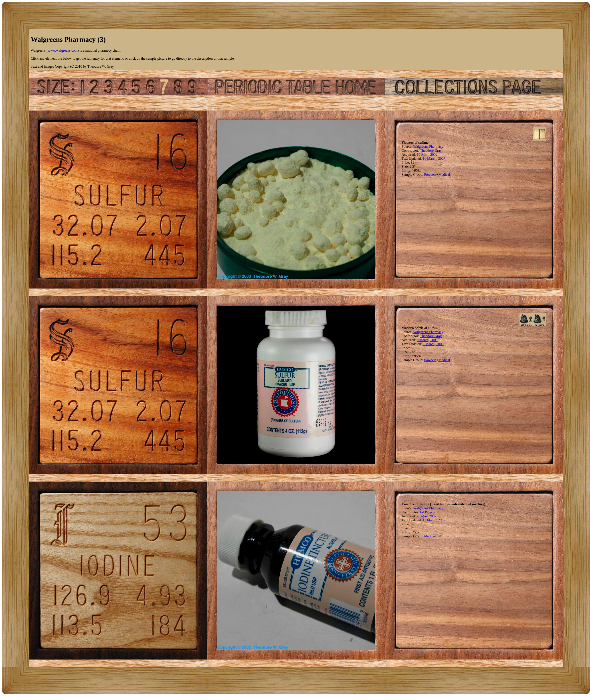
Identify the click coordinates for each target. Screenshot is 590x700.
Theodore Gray (431, 150)
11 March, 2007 (434, 520)
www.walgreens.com (63, 50)
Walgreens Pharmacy (428, 146)
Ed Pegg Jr (428, 512)
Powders (430, 174)
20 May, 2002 (426, 516)
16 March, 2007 (434, 158)
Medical (444, 174)
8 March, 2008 (427, 340)
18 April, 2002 (427, 154)
